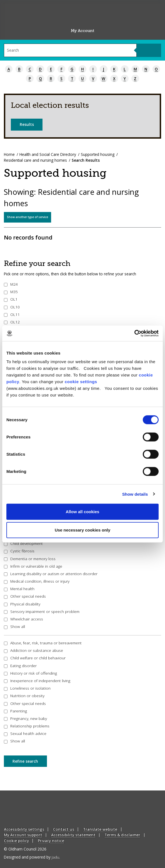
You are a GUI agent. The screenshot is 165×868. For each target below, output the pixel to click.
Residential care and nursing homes (35, 160)
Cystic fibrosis (19, 551)
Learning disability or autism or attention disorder (51, 574)
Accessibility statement (73, 835)
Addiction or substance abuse (34, 650)
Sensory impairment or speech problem (42, 611)
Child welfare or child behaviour (35, 658)
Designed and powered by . (32, 857)
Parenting (16, 711)
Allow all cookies (83, 512)
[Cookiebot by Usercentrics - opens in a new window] (134, 333)
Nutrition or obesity (24, 696)
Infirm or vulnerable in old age (33, 566)
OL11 (12, 314)
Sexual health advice (25, 733)
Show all (15, 626)
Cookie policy (16, 841)
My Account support (23, 835)
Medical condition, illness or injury (37, 581)
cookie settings (81, 382)
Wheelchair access (24, 619)
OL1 (11, 299)
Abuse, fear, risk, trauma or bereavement (43, 643)
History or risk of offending (31, 673)
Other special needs (25, 596)
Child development (23, 543)
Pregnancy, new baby (26, 718)
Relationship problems (27, 726)
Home (9, 154)
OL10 (12, 307)
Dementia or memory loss (30, 559)
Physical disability (22, 604)
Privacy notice (51, 841)
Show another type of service (27, 217)
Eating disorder (20, 666)
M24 (11, 284)
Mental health (19, 589)
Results (27, 124)
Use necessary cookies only (82, 530)
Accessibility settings (24, 829)
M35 (11, 292)
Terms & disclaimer (122, 835)
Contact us (64, 829)
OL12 (12, 322)
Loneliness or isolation (27, 688)
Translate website (100, 829)
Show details (135, 494)
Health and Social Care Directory (48, 154)
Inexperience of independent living (37, 681)
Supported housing (98, 154)
